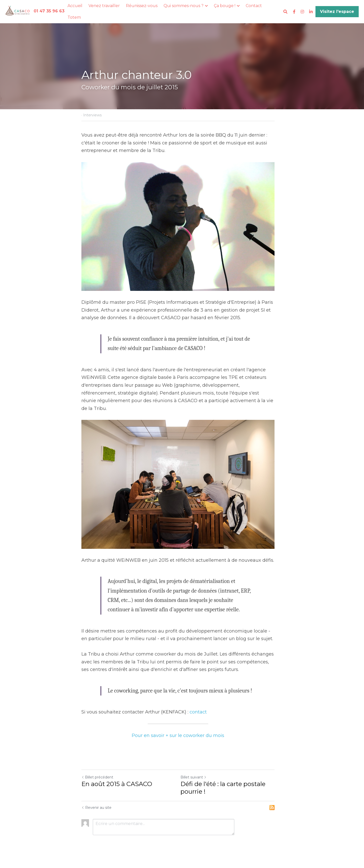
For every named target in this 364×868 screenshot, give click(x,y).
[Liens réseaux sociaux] (294, 12)
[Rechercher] (285, 12)
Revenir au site (96, 811)
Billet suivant (198, 780)
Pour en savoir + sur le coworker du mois (182, 739)
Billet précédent (97, 780)
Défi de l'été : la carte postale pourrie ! (227, 791)
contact (198, 715)
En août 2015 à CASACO (117, 787)
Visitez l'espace (337, 12)
